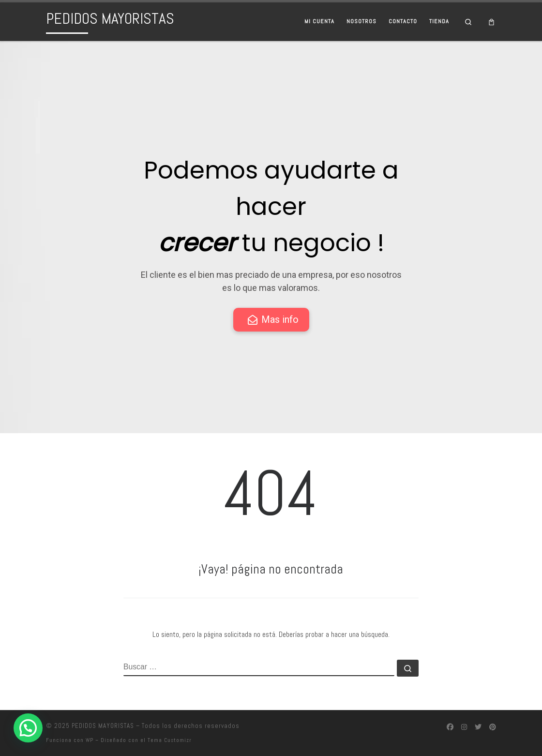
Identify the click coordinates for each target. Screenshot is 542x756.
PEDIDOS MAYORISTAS (103, 726)
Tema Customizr (170, 740)
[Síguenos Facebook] (450, 727)
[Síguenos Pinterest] (493, 727)
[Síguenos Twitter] (478, 727)
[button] (28, 728)
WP (90, 740)
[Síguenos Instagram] (464, 727)
